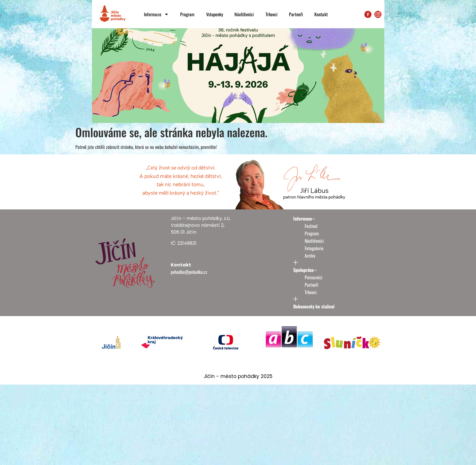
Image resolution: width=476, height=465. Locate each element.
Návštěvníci (244, 14)
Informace (156, 14)
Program (187, 14)
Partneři (296, 14)
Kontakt (321, 14)
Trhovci (272, 14)
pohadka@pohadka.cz (189, 287)
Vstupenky (215, 14)
